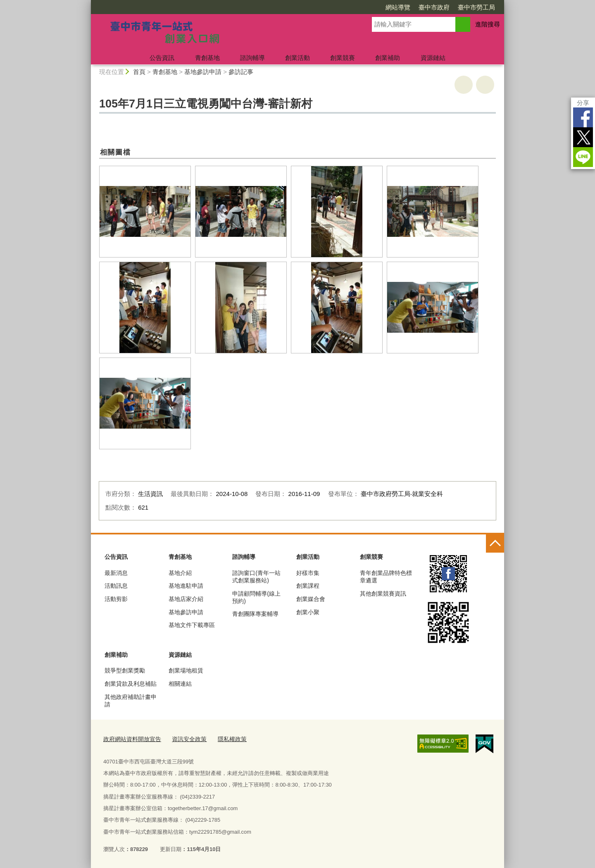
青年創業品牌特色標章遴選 (386, 577)
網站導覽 (398, 7)
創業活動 (297, 58)
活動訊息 (116, 586)
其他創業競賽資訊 (383, 594)
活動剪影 (116, 599)
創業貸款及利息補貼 (131, 684)
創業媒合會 (311, 599)
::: (87, 4)
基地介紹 (180, 573)
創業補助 (388, 58)
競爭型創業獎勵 (125, 670)
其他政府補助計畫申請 (131, 701)
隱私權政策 (225, 738)
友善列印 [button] (464, 85)
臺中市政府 (434, 7)
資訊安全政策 (184, 738)
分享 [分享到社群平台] (583, 103)
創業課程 (308, 586)
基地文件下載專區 (192, 625)
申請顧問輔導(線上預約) (256, 597)
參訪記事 (241, 72)
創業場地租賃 (186, 670)
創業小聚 (308, 612)
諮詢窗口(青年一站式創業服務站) (256, 577)
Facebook (583, 117)
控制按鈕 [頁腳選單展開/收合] (495, 544)
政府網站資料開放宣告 (130, 738)
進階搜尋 (488, 24)
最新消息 (116, 573)
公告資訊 (162, 58)
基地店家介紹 (186, 599)
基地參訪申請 (203, 72)
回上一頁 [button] (485, 85)
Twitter (583, 137)
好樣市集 (308, 573)
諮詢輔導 (252, 58)
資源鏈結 (433, 58)
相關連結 (180, 684)
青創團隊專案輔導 (255, 614)
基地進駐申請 (186, 586)
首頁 (139, 72)
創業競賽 (343, 58)
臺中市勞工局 (476, 7)
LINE (583, 157)
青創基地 (207, 58)
